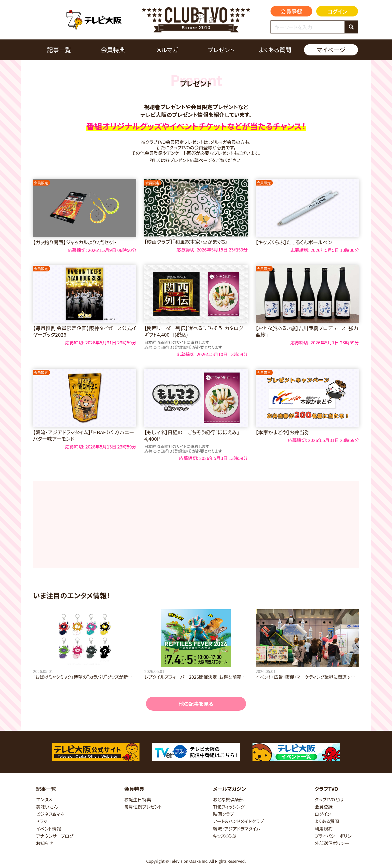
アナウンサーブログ (55, 836)
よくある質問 (275, 50)
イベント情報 (48, 829)
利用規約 (323, 829)
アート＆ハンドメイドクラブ (238, 821)
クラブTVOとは (329, 799)
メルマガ (167, 50)
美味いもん (47, 807)
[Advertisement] (196, 524)
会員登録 (291, 11)
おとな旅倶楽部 (228, 799)
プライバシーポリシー (335, 836)
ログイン (337, 11)
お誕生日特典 (138, 799)
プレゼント (221, 50)
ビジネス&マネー (52, 814)
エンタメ (44, 799)
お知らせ (44, 843)
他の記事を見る (196, 704)
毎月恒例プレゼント (143, 807)
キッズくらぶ (225, 836)
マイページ (331, 50)
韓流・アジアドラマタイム (237, 829)
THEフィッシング (229, 807)
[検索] (351, 27)
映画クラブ (223, 814)
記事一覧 (59, 50)
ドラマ (42, 821)
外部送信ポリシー (332, 843)
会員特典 (113, 50)
